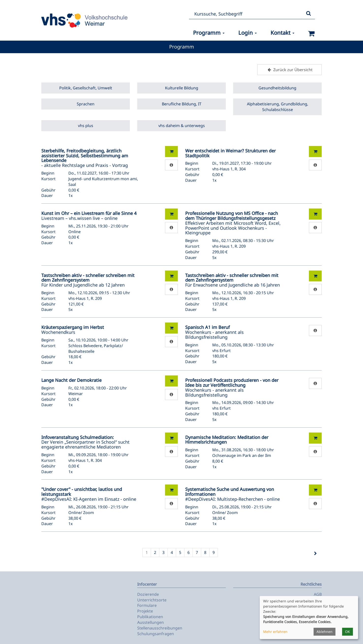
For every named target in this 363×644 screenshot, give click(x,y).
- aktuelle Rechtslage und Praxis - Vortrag (85, 158)
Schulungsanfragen (156, 634)
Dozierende (148, 594)
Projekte (145, 611)
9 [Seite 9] (214, 552)
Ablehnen (325, 632)
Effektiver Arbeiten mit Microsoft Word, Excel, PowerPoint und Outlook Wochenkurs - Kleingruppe (233, 223)
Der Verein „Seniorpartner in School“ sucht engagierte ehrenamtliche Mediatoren (85, 442)
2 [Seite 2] (155, 552)
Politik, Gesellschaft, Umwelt (86, 88)
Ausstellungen (151, 622)
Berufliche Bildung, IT (182, 104)
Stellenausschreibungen (160, 628)
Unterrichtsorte (152, 600)
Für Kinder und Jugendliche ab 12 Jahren (88, 280)
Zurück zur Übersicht (289, 70)
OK (348, 632)
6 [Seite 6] (189, 552)
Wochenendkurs (73, 330)
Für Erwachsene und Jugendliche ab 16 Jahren (233, 280)
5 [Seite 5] (180, 552)
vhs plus (86, 126)
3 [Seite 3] (163, 552)
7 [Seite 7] (197, 552)
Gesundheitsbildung (277, 88)
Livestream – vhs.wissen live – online (89, 216)
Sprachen (86, 104)
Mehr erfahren (275, 632)
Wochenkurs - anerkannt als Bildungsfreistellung (214, 332)
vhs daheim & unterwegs (182, 126)
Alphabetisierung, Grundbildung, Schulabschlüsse (278, 107)
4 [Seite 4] (172, 552)
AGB (318, 594)
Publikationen (150, 617)
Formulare (147, 605)
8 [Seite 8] (205, 552)
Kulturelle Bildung (182, 88)
